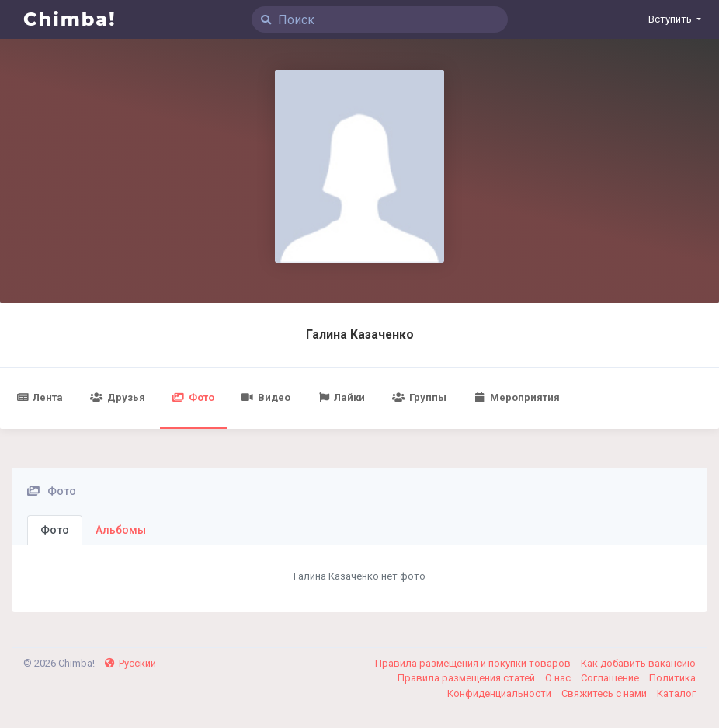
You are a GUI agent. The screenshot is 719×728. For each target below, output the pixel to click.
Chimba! (70, 19)
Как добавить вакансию (638, 663)
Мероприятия (517, 397)
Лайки (341, 397)
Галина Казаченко (360, 335)
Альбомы (121, 530)
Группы (419, 397)
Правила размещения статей (467, 678)
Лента (40, 397)
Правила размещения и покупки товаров (474, 663)
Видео (266, 397)
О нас (559, 678)
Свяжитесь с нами (605, 693)
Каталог (676, 693)
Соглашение (611, 678)
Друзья (117, 397)
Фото (193, 397)
